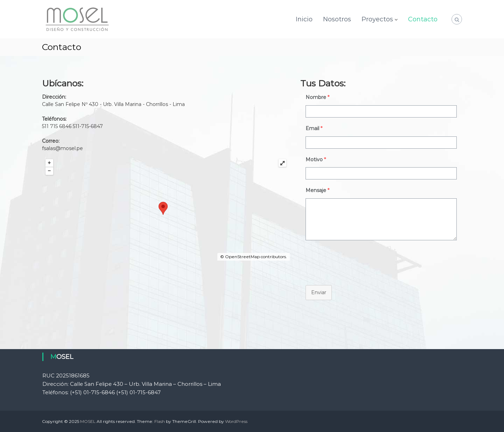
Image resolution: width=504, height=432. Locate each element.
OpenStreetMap (242, 257)
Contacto (423, 19)
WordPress (236, 421)
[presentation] (353, 261)
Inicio (304, 19)
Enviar (319, 292)
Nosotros (337, 19)
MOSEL (88, 421)
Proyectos (377, 19)
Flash (160, 421)
